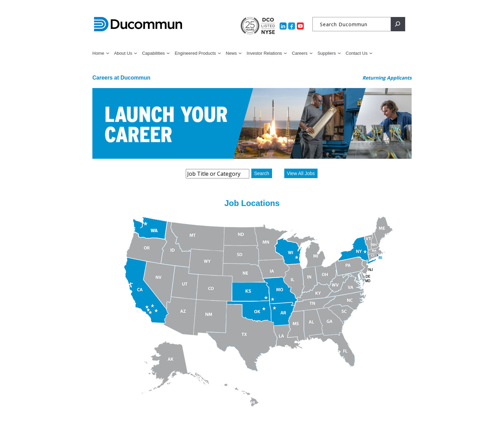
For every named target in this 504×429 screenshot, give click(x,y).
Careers (300, 53)
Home (98, 53)
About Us (123, 53)
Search (262, 173)
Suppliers (327, 53)
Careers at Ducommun (121, 78)
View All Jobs (301, 173)
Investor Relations (264, 53)
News (231, 53)
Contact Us (357, 53)
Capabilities (153, 53)
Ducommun (138, 24)
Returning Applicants (387, 78)
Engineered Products (195, 53)
